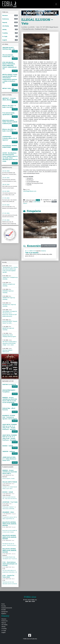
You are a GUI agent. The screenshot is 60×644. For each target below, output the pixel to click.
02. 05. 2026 (6, 205)
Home (3, 604)
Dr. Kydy (4, 630)
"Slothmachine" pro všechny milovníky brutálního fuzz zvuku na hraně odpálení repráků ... (10, 269)
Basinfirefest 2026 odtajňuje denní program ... (10, 335)
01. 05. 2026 (6, 198)
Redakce (4, 614)
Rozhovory (5, 621)
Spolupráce (5, 612)
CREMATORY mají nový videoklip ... (9, 298)
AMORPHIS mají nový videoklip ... (8, 328)
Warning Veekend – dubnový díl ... (8, 350)
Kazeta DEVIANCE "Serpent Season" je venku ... (10, 321)
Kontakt (4, 610)
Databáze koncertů (7, 608)
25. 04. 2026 (6, 178)
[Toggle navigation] (56, 4)
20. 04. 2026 (6, 171)
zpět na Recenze (27, 17)
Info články (4, 625)
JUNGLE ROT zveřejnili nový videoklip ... (10, 277)
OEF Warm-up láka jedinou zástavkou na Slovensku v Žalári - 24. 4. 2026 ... (10, 343)
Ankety (3, 627)
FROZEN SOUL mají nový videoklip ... (9, 305)
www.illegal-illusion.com (30, 191)
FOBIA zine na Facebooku (30, 636)
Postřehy (4, 629)
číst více (15, 51)
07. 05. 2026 (6, 213)
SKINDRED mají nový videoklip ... (8, 291)
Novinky (4, 606)
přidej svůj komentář (49, 246)
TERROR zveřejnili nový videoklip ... (9, 284)
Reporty (4, 623)
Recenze (4, 619)
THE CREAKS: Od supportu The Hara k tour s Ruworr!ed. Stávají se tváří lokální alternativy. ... (10, 313)
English (4, 632)
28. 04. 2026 (6, 184)
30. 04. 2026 (6, 191)
